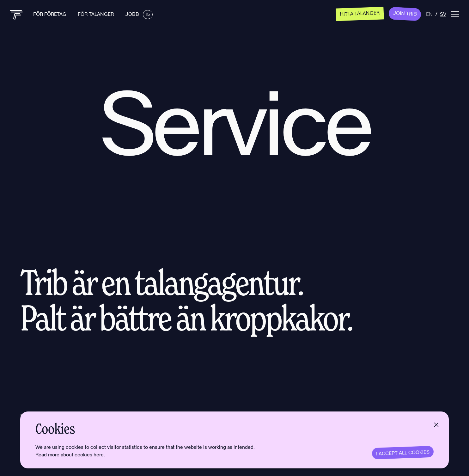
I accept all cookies (403, 452)
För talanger (96, 14)
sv (443, 14)
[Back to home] (17, 15)
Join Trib (405, 13)
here (99, 454)
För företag (50, 14)
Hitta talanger (360, 13)
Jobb (139, 14)
